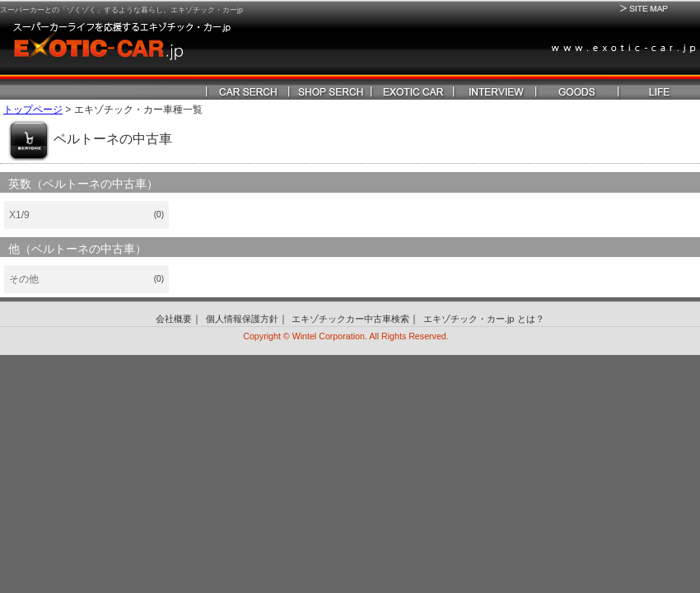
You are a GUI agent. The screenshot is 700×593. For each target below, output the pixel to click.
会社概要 (174, 319)
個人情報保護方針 (242, 319)
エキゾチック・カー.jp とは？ (484, 319)
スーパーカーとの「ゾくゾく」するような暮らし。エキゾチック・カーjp (121, 10)
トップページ (33, 110)
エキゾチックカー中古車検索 (350, 319)
